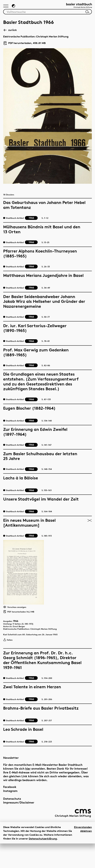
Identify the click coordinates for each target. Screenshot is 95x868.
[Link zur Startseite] (76, 7)
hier (28, 793)
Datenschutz (12, 823)
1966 (18, 642)
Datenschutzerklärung (43, 863)
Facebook (10, 811)
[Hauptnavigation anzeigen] (7, 8)
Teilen (9, 665)
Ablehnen (86, 855)
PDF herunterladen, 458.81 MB (24, 45)
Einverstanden (83, 851)
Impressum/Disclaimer (19, 827)
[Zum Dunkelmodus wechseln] (15, 7)
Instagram (10, 815)
